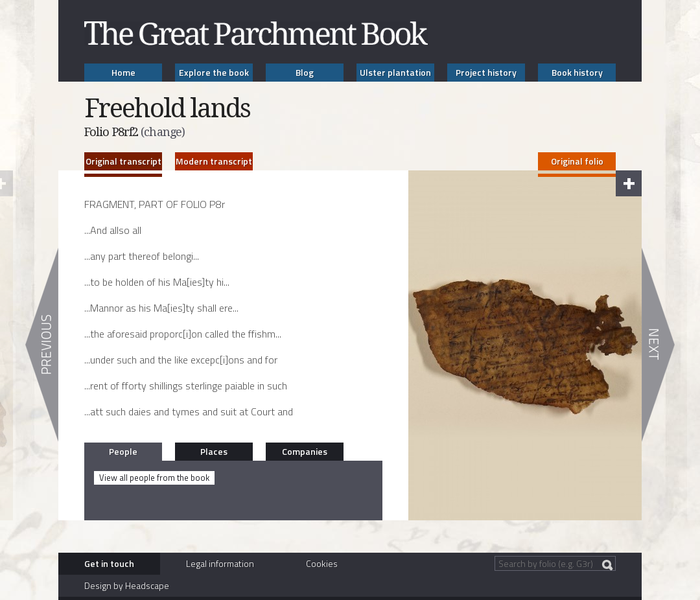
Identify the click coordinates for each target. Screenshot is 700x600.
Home (123, 72)
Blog (305, 72)
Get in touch (109, 563)
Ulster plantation (395, 72)
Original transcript (123, 161)
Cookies (322, 563)
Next (658, 345)
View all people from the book (154, 478)
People (123, 451)
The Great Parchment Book (256, 33)
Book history (577, 72)
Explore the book (214, 72)
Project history (486, 72)
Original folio (577, 161)
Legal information (220, 563)
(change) (163, 132)
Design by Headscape (127, 585)
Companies (305, 451)
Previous (42, 345)
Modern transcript (214, 161)
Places (214, 451)
